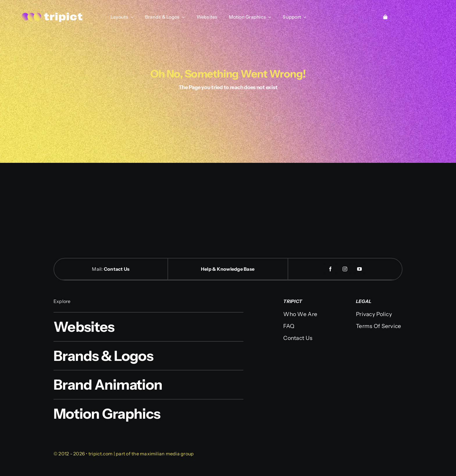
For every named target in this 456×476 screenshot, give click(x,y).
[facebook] (330, 269)
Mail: (98, 269)
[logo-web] (52, 13)
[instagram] (345, 269)
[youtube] (359, 269)
